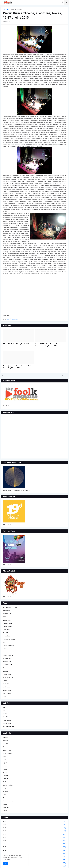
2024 (34, 866)
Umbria (5, 804)
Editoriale (6, 633)
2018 (34, 847)
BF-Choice (6, 617)
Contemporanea (8, 623)
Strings (5, 681)
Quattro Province (8, 785)
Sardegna (6, 792)
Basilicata (6, 741)
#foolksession (7, 614)
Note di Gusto (7, 662)
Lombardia (6, 766)
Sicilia (5, 795)
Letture (5, 649)
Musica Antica (7, 658)
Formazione (6, 636)
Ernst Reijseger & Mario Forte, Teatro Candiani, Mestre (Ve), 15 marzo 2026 (17, 367)
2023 (34, 863)
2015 (34, 837)
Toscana (5, 798)
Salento (5, 788)
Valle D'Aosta (7, 807)
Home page (6, 9)
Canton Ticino (7, 750)
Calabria (5, 744)
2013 (34, 831)
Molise (5, 772)
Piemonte (6, 779)
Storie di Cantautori (8, 677)
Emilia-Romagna (8, 753)
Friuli (4, 756)
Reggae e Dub (7, 674)
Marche (5, 769)
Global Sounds (7, 717)
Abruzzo (5, 737)
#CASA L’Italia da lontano (10, 607)
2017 (34, 844)
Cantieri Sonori (7, 620)
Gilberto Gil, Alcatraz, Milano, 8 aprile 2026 (16, 344)
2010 (34, 821)
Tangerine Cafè (7, 690)
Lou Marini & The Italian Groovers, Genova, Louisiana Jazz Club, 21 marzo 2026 (48, 345)
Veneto (5, 811)
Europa (5, 714)
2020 (34, 853)
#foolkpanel (6, 611)
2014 (34, 834)
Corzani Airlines (7, 626)
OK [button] (6, 863)
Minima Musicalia (8, 655)
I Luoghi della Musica (16, 9)
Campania (6, 747)
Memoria (6, 652)
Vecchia (65, 376)
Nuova (4, 376)
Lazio (5, 760)
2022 (34, 860)
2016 (34, 841)
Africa (5, 707)
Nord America (7, 720)
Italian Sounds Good (9, 646)
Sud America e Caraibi (9, 726)
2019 (34, 850)
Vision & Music (7, 693)
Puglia (5, 782)
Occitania (6, 776)
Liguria (5, 763)
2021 (34, 857)
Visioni (5, 697)
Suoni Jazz (6, 684)
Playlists (5, 668)
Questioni (6, 671)
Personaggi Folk (8, 665)
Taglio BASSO (7, 687)
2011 (34, 825)
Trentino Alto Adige (8, 801)
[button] (2, 2)
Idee (4, 642)
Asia (4, 711)
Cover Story (6, 630)
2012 (34, 828)
